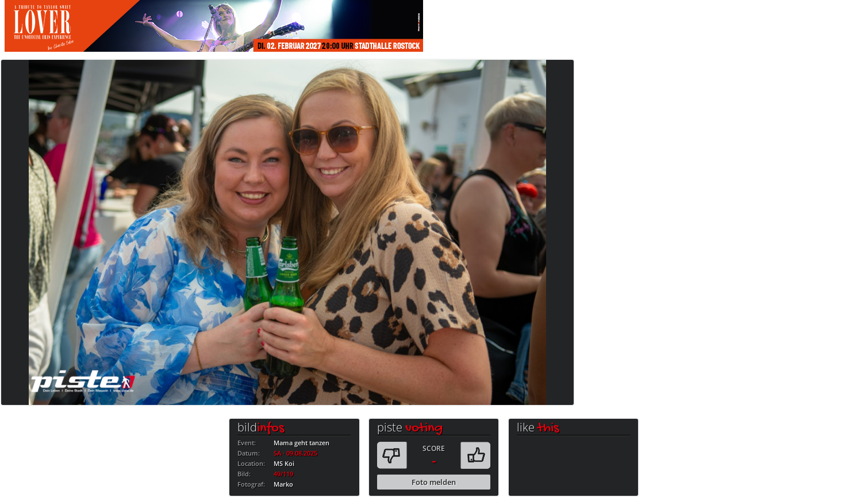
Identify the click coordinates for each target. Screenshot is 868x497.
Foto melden (434, 482)
